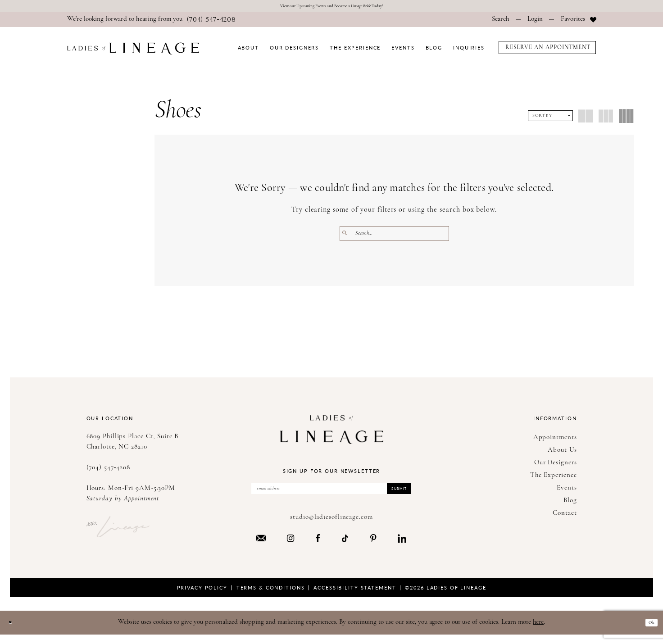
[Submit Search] (347, 236)
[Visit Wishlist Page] (579, 23)
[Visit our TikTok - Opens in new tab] (345, 547)
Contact (565, 516)
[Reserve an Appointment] (547, 50)
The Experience (554, 478)
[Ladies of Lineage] (133, 51)
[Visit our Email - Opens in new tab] (261, 547)
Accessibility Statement (355, 596)
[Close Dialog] (13, 632)
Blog (570, 503)
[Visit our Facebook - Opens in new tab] (318, 547)
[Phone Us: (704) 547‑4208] (152, 23)
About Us (562, 453)
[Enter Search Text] (394, 236)
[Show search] (501, 23)
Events (567, 491)
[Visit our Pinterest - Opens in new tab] (373, 547)
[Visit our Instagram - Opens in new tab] (291, 547)
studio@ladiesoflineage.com (331, 526)
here (538, 631)
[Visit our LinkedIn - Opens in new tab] (402, 547)
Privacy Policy (202, 596)
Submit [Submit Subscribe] (392, 494)
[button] (535, 23)
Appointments (555, 440)
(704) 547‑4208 (109, 470)
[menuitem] (152, 23)
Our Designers (556, 465)
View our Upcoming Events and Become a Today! (332, 7)
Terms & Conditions (271, 596)
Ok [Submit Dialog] (649, 631)
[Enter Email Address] (331, 494)
